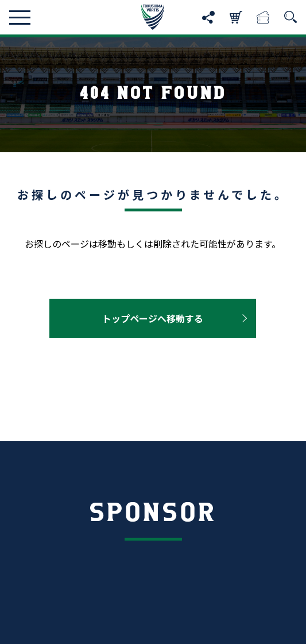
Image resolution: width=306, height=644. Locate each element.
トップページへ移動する (153, 318)
